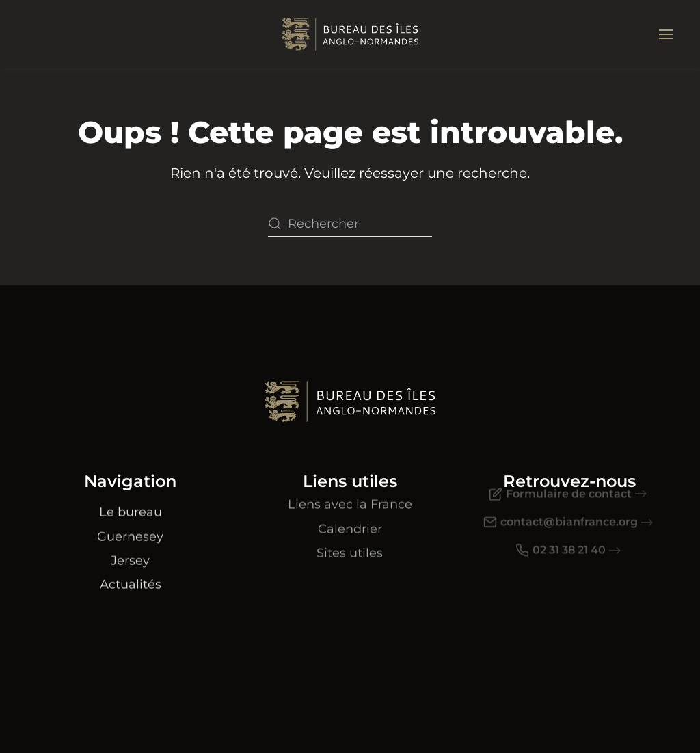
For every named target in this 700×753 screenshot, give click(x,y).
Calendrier (350, 517)
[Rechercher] (350, 224)
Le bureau (131, 503)
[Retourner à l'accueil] (350, 34)
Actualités (131, 576)
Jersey (130, 552)
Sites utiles (350, 542)
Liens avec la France (350, 493)
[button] (666, 34)
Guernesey (130, 527)
